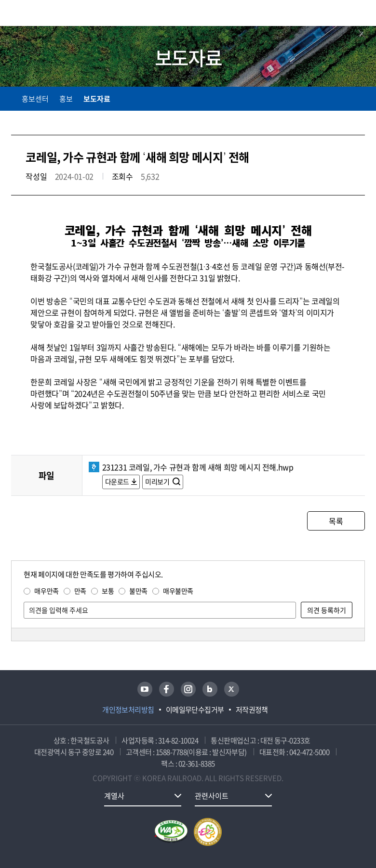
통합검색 (339, 15)
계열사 (114, 796)
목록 (336, 521)
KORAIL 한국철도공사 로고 (49, 13)
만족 (80, 591)
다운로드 (117, 481)
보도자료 (97, 99)
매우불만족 (178, 591)
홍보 (66, 99)
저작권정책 (252, 710)
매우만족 (46, 591)
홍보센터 (35, 99)
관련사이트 (212, 796)
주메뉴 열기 (359, 14)
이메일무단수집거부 (195, 710)
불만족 (138, 591)
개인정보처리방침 (128, 710)
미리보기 (158, 481)
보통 (108, 591)
